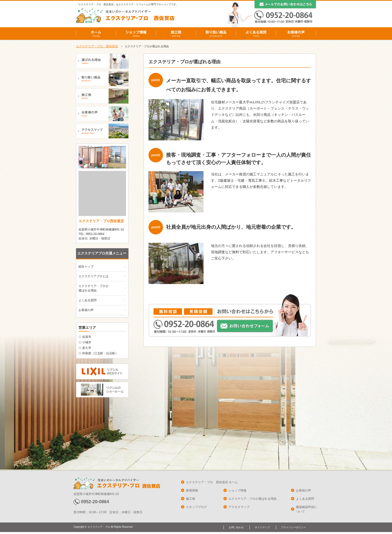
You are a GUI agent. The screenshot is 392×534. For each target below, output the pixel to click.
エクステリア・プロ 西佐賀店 (97, 46)
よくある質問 (256, 34)
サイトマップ (262, 527)
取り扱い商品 (216, 34)
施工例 (176, 34)
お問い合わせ (236, 527)
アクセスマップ (239, 507)
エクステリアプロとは (93, 276)
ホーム (96, 34)
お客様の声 (296, 34)
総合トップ (86, 266)
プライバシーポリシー (293, 527)
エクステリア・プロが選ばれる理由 (252, 499)
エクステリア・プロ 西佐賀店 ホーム (212, 482)
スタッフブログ (196, 507)
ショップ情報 (136, 34)
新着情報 (192, 490)
